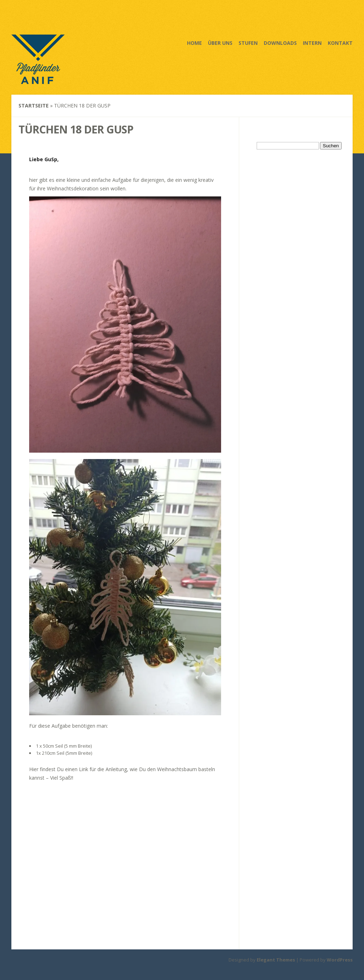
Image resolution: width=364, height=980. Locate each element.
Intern (312, 43)
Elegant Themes (276, 960)
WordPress (340, 960)
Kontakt (340, 43)
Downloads (280, 43)
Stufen (248, 43)
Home (194, 43)
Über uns (220, 43)
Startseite (34, 106)
